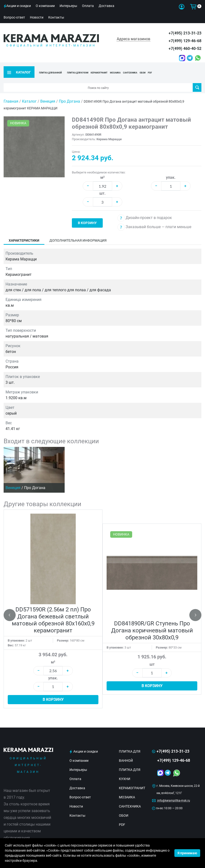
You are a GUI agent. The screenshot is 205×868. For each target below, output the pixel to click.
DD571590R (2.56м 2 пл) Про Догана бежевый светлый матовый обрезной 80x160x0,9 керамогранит (53, 612)
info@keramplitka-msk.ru (174, 793)
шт (152, 657)
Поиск (197, 80)
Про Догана (70, 94)
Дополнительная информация (78, 233)
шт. (102, 186)
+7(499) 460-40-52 (185, 49)
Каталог (29, 94)
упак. (171, 170)
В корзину (87, 215)
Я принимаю (187, 853)
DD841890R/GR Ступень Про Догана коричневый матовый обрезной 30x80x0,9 (152, 623)
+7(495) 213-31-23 (185, 33)
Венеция (48, 94)
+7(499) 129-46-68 (185, 41)
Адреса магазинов (133, 39)
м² (102, 170)
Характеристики (24, 233)
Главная (11, 94)
